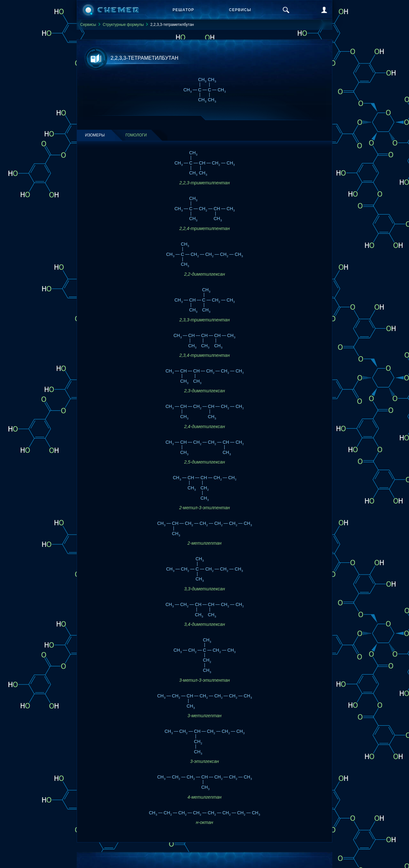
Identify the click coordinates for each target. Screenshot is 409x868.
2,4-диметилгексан (204, 426)
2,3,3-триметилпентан (204, 320)
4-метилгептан (204, 797)
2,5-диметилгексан (204, 462)
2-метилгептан (204, 543)
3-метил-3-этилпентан (205, 680)
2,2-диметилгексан (204, 274)
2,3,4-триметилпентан (204, 355)
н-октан (204, 822)
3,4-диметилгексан (204, 624)
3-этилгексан (204, 761)
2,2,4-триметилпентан (204, 228)
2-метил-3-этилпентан (205, 508)
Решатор (183, 10)
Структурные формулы (123, 25)
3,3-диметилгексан (204, 589)
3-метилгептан (204, 716)
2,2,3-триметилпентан (204, 183)
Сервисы (240, 10)
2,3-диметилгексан (204, 391)
